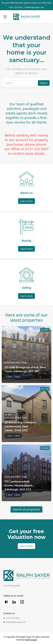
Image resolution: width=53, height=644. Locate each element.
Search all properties (26, 509)
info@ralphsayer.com (34, 7)
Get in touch (27, 546)
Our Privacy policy (12, 586)
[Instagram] (22, 602)
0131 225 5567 (16, 7)
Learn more (26, 201)
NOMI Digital (31, 640)
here (49, 3)
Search (44, 83)
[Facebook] (6, 602)
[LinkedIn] (14, 602)
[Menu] (5, 17)
